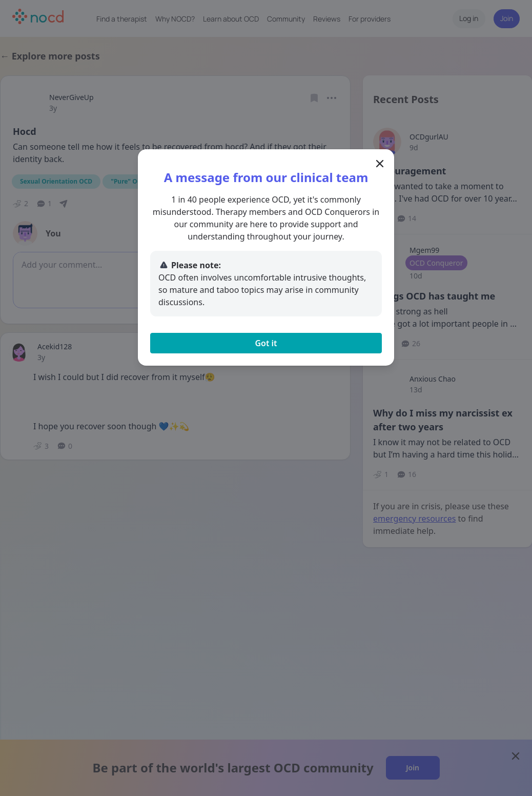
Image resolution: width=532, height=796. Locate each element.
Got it (266, 343)
